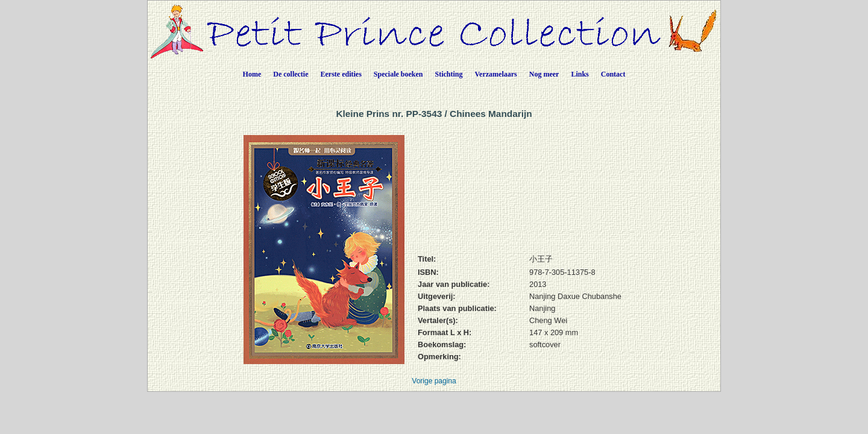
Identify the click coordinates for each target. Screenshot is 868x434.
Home (252, 74)
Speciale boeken (398, 74)
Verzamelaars (496, 74)
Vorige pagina (434, 381)
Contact (613, 74)
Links (580, 74)
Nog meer (544, 74)
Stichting (449, 74)
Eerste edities (341, 74)
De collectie (291, 74)
